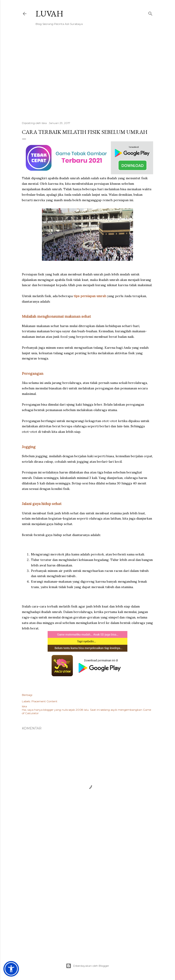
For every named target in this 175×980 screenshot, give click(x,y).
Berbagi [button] (27, 695)
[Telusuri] (150, 13)
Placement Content (44, 701)
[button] (11, 969)
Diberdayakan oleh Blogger (87, 966)
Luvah (49, 14)
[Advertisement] (87, 78)
